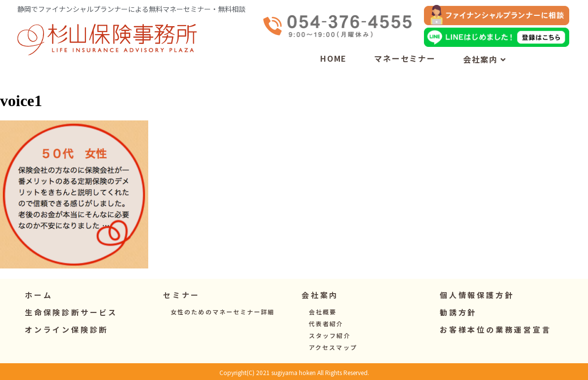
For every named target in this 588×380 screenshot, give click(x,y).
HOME (334, 58)
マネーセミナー (405, 58)
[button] (182, 295)
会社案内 (485, 59)
